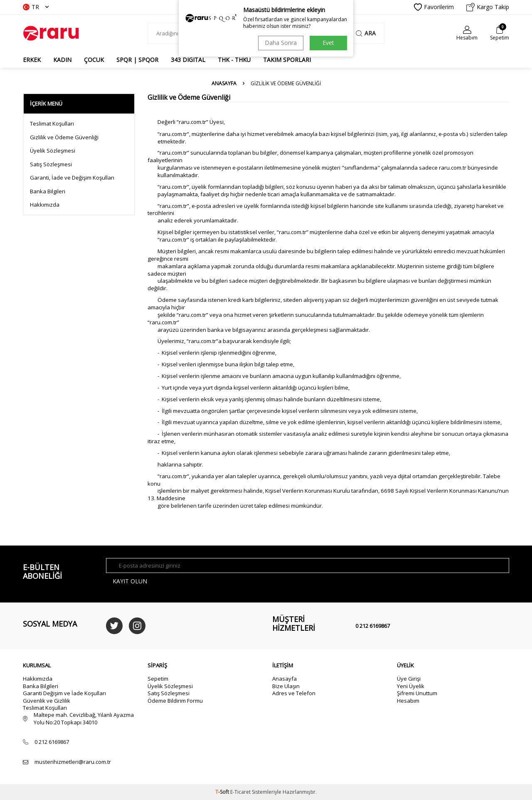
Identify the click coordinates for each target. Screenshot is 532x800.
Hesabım (408, 701)
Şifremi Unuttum (417, 693)
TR (36, 7)
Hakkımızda (45, 205)
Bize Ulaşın (286, 686)
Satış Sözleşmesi (51, 164)
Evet (328, 43)
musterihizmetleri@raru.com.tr (73, 762)
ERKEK (32, 60)
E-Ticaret (240, 792)
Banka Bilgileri (48, 191)
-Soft (223, 792)
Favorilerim (434, 7)
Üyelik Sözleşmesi (53, 151)
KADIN (62, 60)
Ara (366, 33)
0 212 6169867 (373, 626)
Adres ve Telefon (294, 693)
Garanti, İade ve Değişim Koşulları (72, 178)
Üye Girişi (409, 679)
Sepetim (158, 679)
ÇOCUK (94, 60)
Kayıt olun (130, 581)
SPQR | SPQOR (137, 60)
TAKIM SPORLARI (287, 60)
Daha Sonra (281, 43)
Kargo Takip (488, 7)
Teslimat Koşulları (52, 124)
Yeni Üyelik (411, 686)
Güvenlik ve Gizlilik (47, 701)
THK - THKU (234, 60)
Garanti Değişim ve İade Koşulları (64, 693)
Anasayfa (224, 84)
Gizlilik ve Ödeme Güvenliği (64, 137)
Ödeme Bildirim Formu (175, 701)
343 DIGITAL (188, 60)
